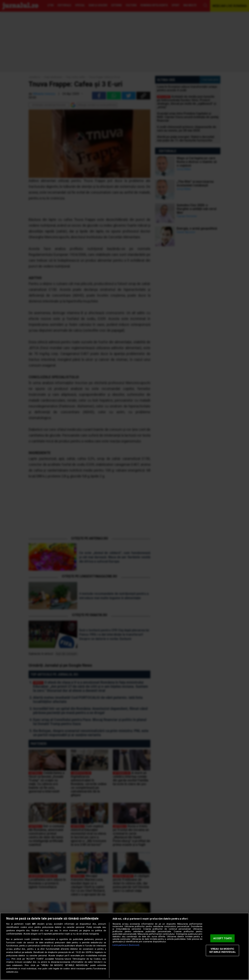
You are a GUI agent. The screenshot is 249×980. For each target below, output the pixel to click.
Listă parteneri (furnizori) (126, 945)
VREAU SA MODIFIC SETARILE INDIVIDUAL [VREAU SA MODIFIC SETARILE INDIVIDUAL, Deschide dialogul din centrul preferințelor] (222, 951)
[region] (124, 946)
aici (8, 959)
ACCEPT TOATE (223, 938)
